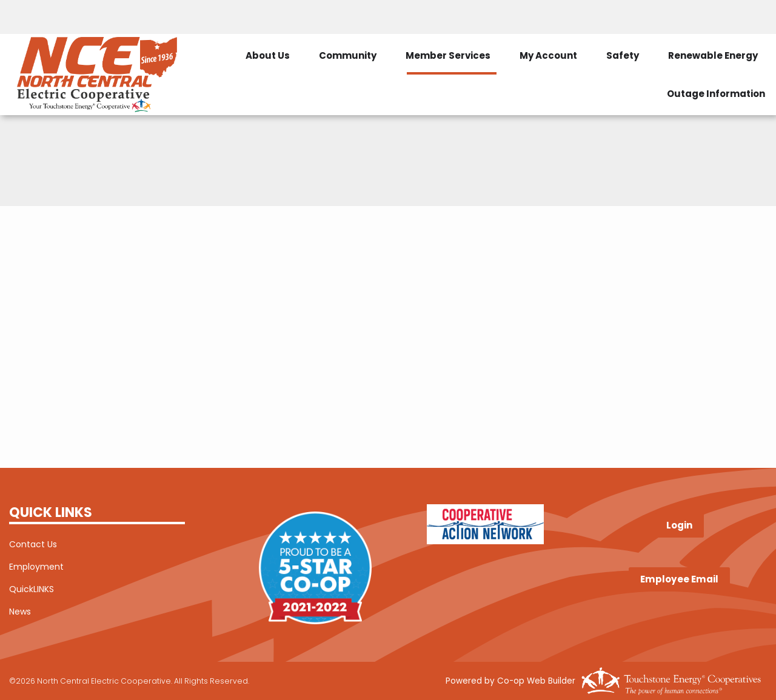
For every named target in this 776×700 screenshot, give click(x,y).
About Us (268, 55)
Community (348, 55)
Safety (623, 55)
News (20, 612)
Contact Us (33, 544)
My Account (548, 55)
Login (679, 526)
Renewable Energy (713, 55)
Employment (36, 567)
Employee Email (679, 579)
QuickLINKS (32, 589)
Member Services (448, 55)
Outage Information (716, 94)
